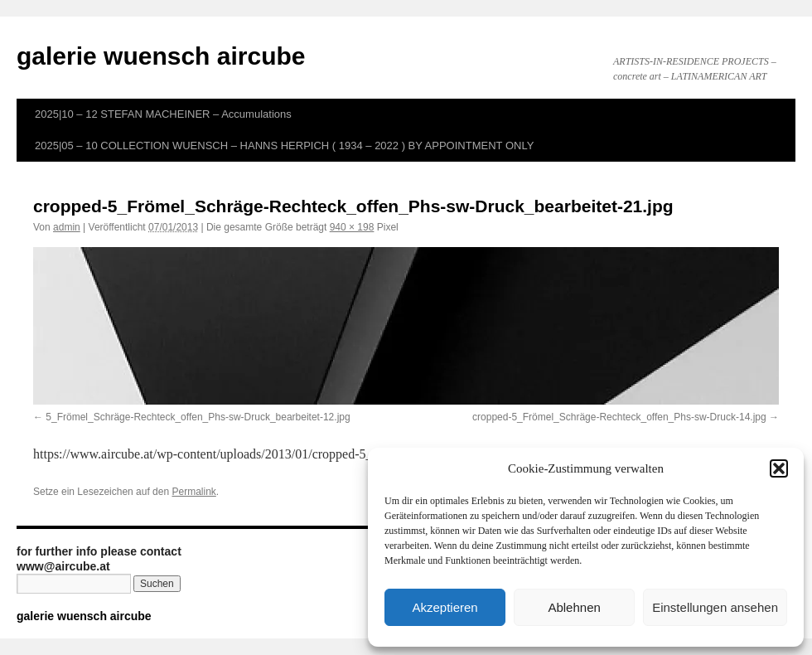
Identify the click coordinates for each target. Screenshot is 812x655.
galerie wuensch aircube (161, 56)
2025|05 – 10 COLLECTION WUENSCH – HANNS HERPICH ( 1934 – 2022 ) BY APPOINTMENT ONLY (284, 146)
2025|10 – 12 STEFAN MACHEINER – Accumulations (163, 114)
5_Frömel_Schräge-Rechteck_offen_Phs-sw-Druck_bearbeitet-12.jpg (198, 417)
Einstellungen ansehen (715, 607)
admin (67, 227)
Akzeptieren (445, 607)
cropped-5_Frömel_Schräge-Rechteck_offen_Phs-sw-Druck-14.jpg (619, 417)
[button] (779, 468)
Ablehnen (574, 607)
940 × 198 (352, 227)
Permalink (193, 492)
